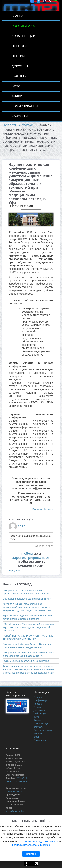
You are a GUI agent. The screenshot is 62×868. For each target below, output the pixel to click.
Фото (16, 86)
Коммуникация (25, 106)
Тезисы (37, 707)
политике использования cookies (31, 845)
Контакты (20, 116)
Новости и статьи (18, 125)
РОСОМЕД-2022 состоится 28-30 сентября (26, 661)
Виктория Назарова (43, 509)
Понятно (31, 854)
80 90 (21, 526)
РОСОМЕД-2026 (23, 26)
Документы (23, 66)
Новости (19, 46)
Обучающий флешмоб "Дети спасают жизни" (27, 599)
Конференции (23, 36)
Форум (37, 720)
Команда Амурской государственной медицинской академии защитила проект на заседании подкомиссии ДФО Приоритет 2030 (28, 607)
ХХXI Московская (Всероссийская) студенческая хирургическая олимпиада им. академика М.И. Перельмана (29, 627)
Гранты (19, 76)
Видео (17, 96)
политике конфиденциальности (40, 841)
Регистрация (40, 740)
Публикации (40, 714)
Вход (36, 737)
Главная (19, 16)
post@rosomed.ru (14, 791)
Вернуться (14, 571)
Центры (18, 56)
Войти (27, 554)
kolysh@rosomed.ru (15, 811)
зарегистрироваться (31, 558)
